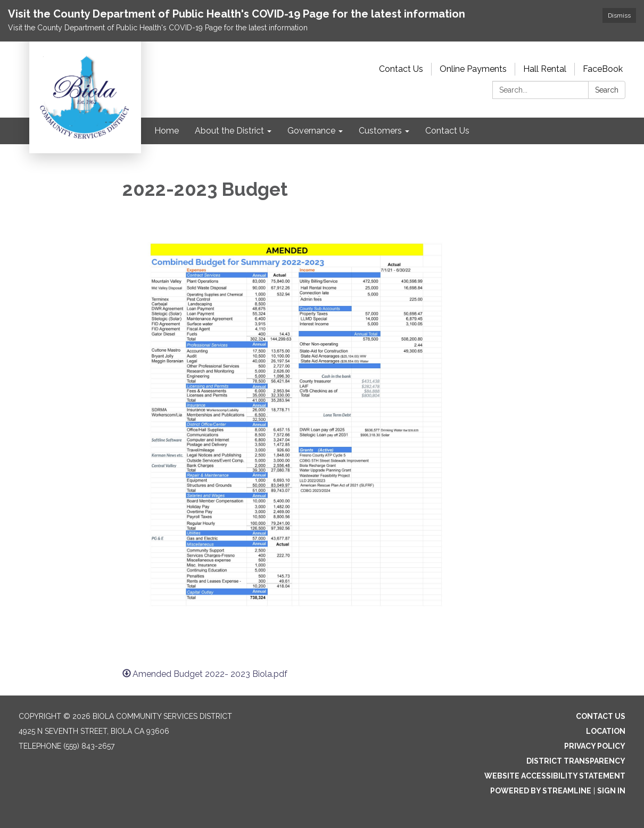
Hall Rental (545, 69)
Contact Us (401, 69)
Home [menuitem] (167, 131)
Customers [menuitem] (380, 131)
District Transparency (576, 761)
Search (607, 90)
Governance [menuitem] (311, 131)
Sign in (611, 791)
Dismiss (619, 15)
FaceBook (603, 69)
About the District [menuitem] (229, 131)
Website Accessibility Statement (555, 776)
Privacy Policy (595, 746)
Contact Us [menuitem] (447, 131)
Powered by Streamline (541, 791)
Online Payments (473, 69)
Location (606, 731)
